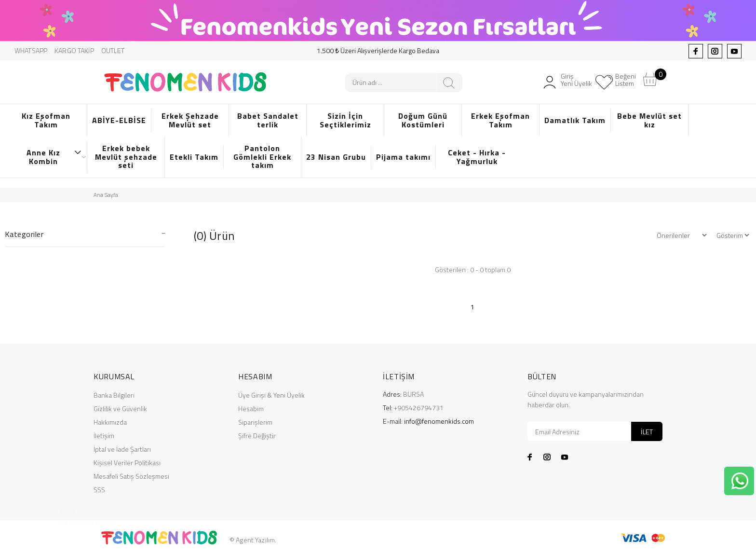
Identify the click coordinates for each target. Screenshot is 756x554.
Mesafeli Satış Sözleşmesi (131, 476)
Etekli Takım (194, 157)
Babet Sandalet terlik (268, 120)
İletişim (104, 436)
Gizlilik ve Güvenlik (120, 409)
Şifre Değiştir (257, 436)
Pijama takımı (403, 157)
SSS (99, 490)
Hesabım (251, 409)
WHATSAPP (31, 50)
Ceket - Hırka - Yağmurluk (477, 157)
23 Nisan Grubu (336, 157)
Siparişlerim (255, 422)
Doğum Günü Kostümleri (423, 120)
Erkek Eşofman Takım (500, 120)
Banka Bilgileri (114, 395)
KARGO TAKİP (74, 50)
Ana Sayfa (106, 195)
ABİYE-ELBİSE (119, 120)
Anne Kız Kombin (54, 157)
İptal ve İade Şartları (122, 449)
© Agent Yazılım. (253, 540)
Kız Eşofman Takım (46, 120)
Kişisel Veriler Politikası (127, 463)
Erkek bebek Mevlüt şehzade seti (126, 157)
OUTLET (113, 50)
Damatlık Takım (575, 120)
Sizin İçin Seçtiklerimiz (345, 120)
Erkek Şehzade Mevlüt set (190, 120)
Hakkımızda (110, 422)
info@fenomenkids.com (439, 421)
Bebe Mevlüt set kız (649, 120)
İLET (647, 432)
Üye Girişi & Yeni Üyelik (271, 395)
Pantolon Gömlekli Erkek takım (262, 157)
